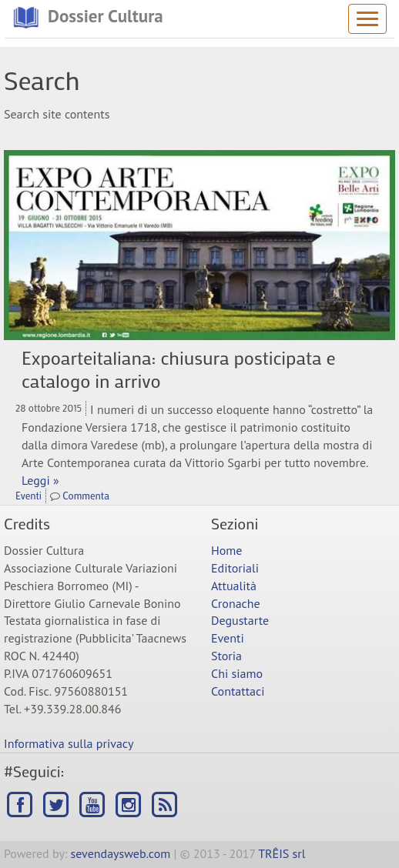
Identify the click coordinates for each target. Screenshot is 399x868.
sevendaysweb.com (121, 853)
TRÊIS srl (282, 853)
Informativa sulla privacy (69, 743)
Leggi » (40, 480)
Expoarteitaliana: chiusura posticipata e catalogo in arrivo (178, 369)
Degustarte (240, 620)
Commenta (86, 495)
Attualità (234, 586)
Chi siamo (237, 673)
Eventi (28, 495)
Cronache (236, 603)
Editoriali (235, 568)
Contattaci (238, 691)
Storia (226, 656)
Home (226, 550)
